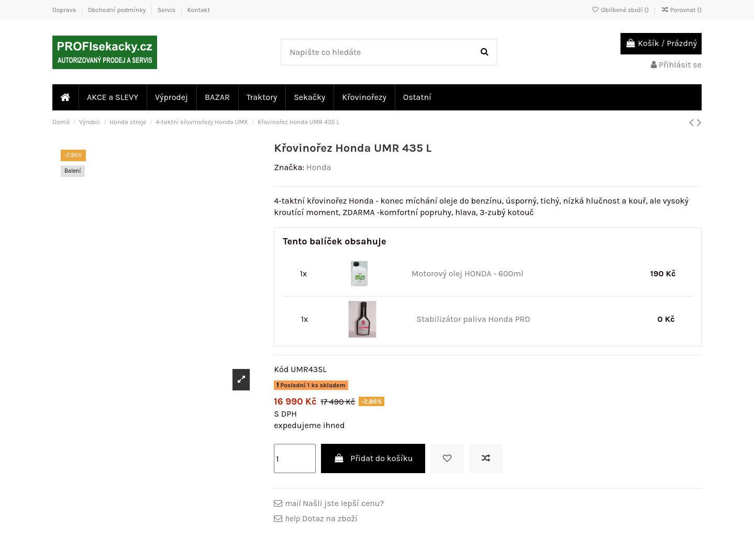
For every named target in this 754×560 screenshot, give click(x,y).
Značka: (289, 167)
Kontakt (198, 10)
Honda (319, 167)
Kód (281, 369)
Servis (167, 10)
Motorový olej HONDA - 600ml (468, 273)
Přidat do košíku (373, 458)
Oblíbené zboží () (621, 10)
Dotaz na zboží (321, 518)
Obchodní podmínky (118, 10)
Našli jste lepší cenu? (334, 503)
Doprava (65, 10)
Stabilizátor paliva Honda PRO (473, 319)
